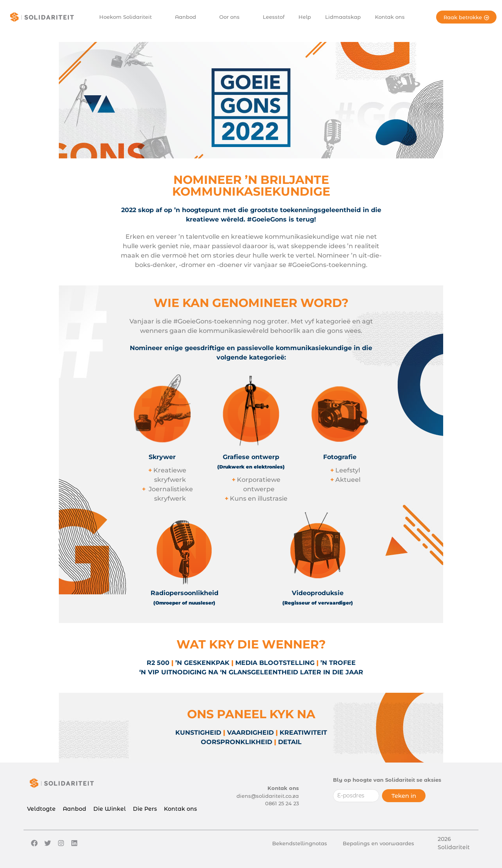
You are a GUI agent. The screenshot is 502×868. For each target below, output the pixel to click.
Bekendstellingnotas (300, 843)
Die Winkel (110, 809)
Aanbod (189, 17)
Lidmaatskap (343, 17)
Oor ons (233, 17)
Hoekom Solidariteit (129, 17)
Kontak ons (390, 17)
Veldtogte (41, 809)
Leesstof (274, 17)
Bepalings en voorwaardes (378, 843)
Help (305, 17)
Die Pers (145, 809)
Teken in (404, 796)
